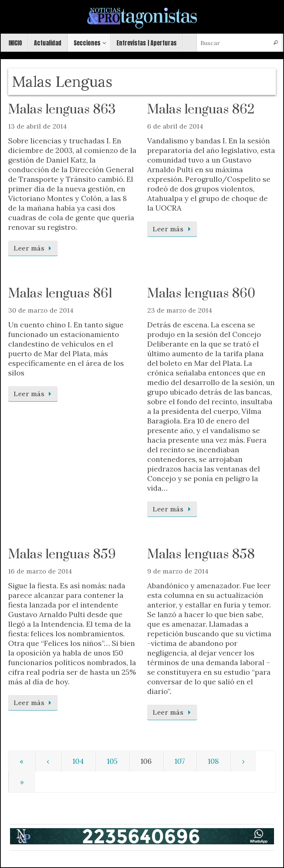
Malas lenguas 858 (201, 555)
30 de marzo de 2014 (41, 310)
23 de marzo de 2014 (180, 310)
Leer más (34, 248)
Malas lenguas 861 (60, 294)
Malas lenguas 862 (201, 110)
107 (180, 761)
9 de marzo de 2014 (178, 571)
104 (78, 761)
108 (213, 761)
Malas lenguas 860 (201, 294)
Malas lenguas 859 (62, 555)
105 (112, 761)
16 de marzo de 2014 (40, 571)
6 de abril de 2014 (175, 126)
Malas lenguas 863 (62, 110)
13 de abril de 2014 (38, 126)
